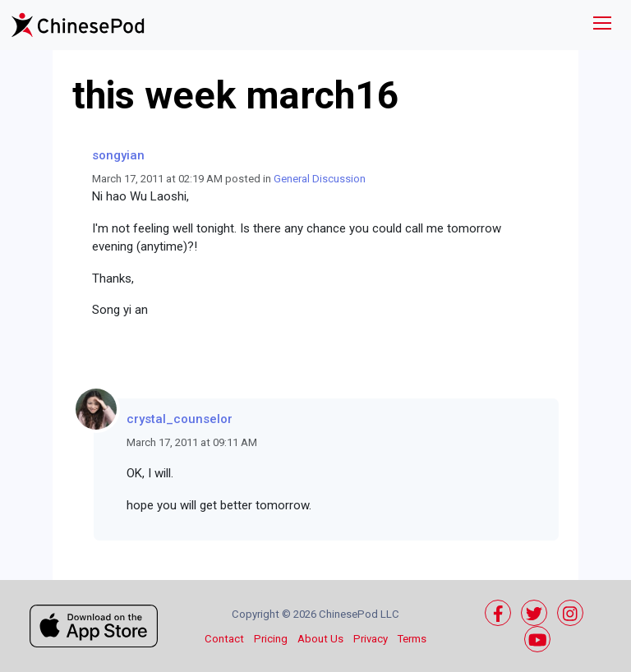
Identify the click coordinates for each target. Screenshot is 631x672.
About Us (320, 639)
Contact (224, 639)
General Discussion (320, 179)
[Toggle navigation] (602, 25)
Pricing (271, 639)
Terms (412, 639)
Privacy (371, 639)
